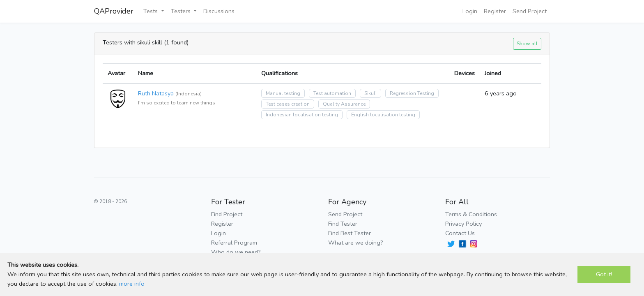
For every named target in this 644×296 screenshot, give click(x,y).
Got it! (604, 274)
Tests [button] (151, 11)
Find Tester (343, 224)
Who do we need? (236, 252)
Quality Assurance (344, 104)
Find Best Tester (350, 233)
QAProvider (114, 11)
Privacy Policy (463, 224)
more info (132, 284)
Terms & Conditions (471, 214)
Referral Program (234, 243)
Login (470, 11)
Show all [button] (527, 43)
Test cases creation (288, 104)
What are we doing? (356, 243)
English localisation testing (383, 115)
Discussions (219, 11)
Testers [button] (182, 11)
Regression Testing (412, 93)
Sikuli (370, 93)
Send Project (530, 11)
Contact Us (460, 233)
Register (495, 11)
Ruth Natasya (156, 93)
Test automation (332, 93)
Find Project (227, 214)
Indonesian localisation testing (302, 115)
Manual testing (283, 93)
